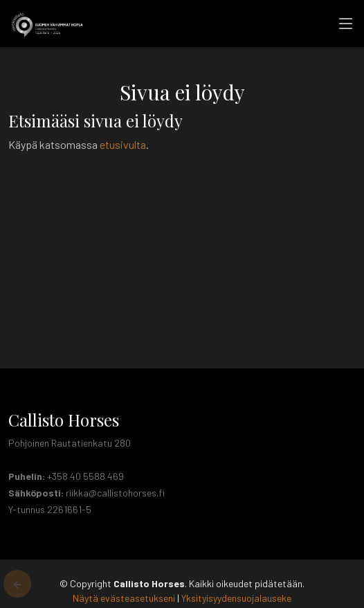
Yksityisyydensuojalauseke (236, 598)
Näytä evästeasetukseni (124, 598)
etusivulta (123, 144)
